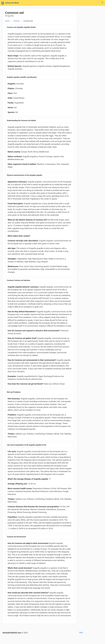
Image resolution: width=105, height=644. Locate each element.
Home (7, 21)
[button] (102, 3)
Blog (81, 632)
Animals (16, 21)
